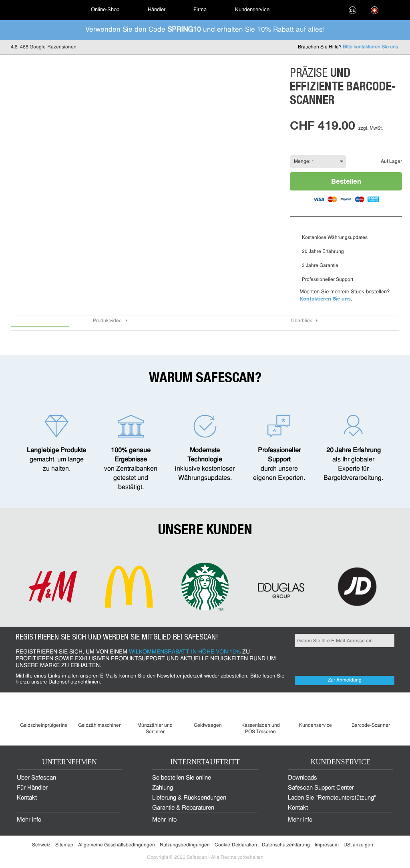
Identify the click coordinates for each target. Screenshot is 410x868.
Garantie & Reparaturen (183, 808)
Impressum (327, 845)
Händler (157, 10)
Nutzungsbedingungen (185, 845)
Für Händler (32, 788)
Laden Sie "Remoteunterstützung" (332, 798)
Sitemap (64, 845)
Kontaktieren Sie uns (325, 299)
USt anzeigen (358, 845)
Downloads (302, 778)
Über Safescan (36, 778)
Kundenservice (252, 10)
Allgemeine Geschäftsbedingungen (117, 845)
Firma (200, 10)
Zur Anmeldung (345, 680)
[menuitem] (39, 10)
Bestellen (346, 181)
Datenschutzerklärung (286, 845)
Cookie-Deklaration (236, 845)
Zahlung (163, 788)
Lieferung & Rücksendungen (189, 798)
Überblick (301, 321)
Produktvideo (107, 321)
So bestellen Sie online (182, 778)
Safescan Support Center (321, 788)
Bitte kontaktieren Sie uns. (371, 47)
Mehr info (29, 820)
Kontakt (27, 798)
